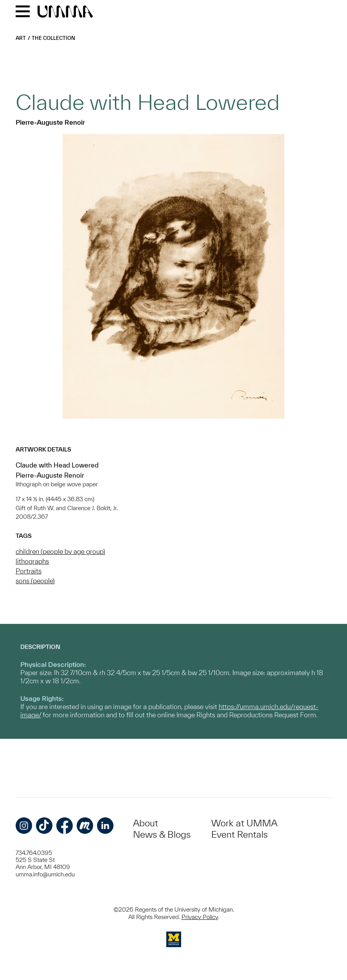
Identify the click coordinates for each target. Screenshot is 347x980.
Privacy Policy (200, 917)
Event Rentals (239, 834)
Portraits (29, 571)
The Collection (53, 38)
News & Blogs (162, 834)
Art (21, 38)
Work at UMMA (244, 823)
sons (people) (35, 581)
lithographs (32, 561)
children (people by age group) (60, 551)
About (146, 823)
